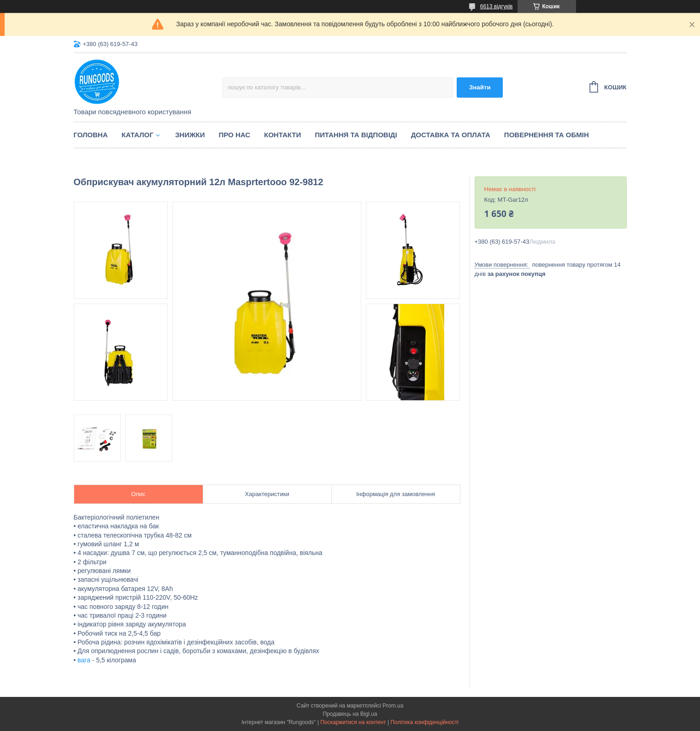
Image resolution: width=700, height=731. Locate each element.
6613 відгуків (497, 6)
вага (84, 660)
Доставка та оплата (451, 135)
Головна (91, 135)
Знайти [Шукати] (480, 87)
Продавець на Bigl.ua (350, 714)
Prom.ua (393, 706)
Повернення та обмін (547, 135)
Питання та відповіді (356, 135)
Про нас (234, 135)
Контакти (282, 135)
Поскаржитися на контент (353, 722)
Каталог (138, 135)
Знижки (190, 135)
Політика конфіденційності (424, 722)
